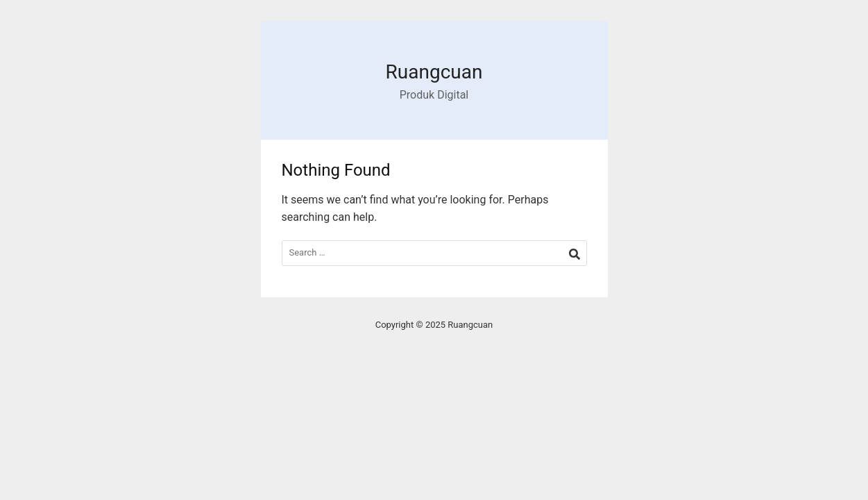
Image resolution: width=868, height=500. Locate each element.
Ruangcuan (434, 72)
